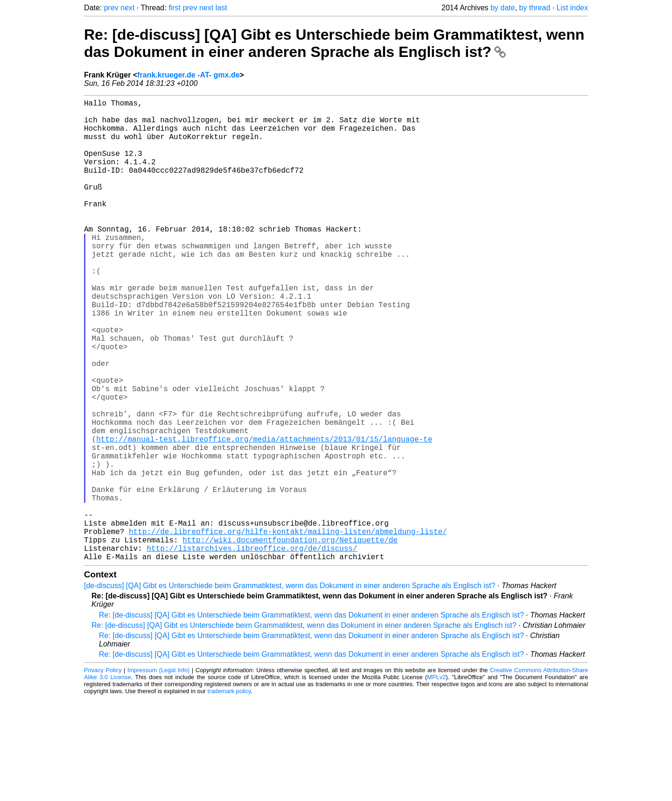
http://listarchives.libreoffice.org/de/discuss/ (252, 649)
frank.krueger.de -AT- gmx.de (188, 75)
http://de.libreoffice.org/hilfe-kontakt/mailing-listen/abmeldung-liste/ (288, 628)
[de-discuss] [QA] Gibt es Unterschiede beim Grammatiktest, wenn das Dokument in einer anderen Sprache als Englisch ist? (290, 688)
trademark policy (229, 794)
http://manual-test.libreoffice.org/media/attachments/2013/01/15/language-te (264, 515)
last (221, 8)
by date (503, 8)
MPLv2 (436, 780)
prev (111, 8)
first (175, 8)
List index (572, 8)
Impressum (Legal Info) (158, 773)
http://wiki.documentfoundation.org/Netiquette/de (290, 639)
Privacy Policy (103, 773)
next (127, 8)
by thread (535, 8)
